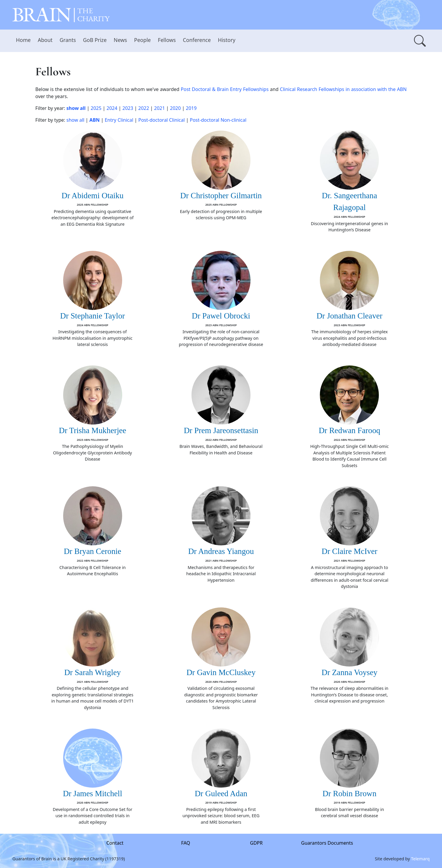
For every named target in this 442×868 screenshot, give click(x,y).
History (226, 40)
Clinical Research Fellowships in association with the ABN (343, 89)
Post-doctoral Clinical (162, 120)
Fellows (167, 40)
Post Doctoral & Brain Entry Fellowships (225, 89)
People (143, 40)
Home (23, 40)
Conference (197, 40)
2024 (112, 108)
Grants (68, 40)
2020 (175, 108)
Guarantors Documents (327, 843)
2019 (191, 108)
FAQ (186, 843)
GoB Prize (95, 40)
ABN (95, 120)
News (120, 40)
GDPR (256, 843)
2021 (159, 108)
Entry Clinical (119, 120)
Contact (115, 843)
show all (76, 108)
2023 (128, 108)
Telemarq (420, 858)
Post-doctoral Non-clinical (218, 120)
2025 (96, 108)
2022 (144, 108)
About (45, 40)
